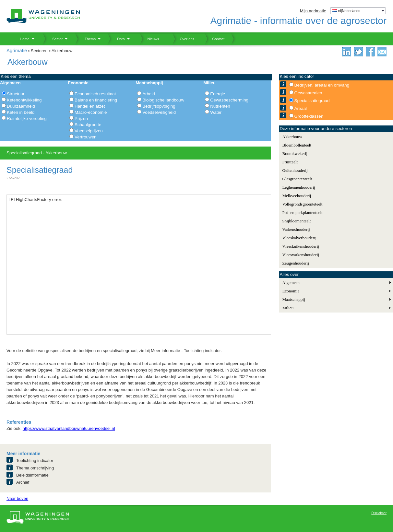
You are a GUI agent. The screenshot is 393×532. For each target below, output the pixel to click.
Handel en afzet (90, 106)
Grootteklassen (309, 116)
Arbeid (149, 94)
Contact (214, 39)
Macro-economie (91, 112)
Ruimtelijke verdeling (27, 118)
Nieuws (149, 39)
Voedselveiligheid (159, 112)
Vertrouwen (85, 137)
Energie (218, 94)
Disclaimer (379, 513)
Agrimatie (17, 50)
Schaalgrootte (88, 125)
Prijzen (81, 118)
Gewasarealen (308, 93)
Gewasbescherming (229, 100)
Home (22, 39)
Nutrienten (220, 106)
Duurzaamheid (21, 106)
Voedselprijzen (89, 131)
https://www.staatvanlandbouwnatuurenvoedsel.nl (69, 428)
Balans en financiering (96, 100)
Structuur (16, 94)
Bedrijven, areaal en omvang (322, 85)
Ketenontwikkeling (24, 100)
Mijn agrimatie (313, 11)
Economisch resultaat (95, 94)
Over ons (183, 39)
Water (216, 112)
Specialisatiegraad (312, 101)
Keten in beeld (21, 112)
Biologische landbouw (163, 100)
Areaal (301, 108)
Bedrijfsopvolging (159, 106)
